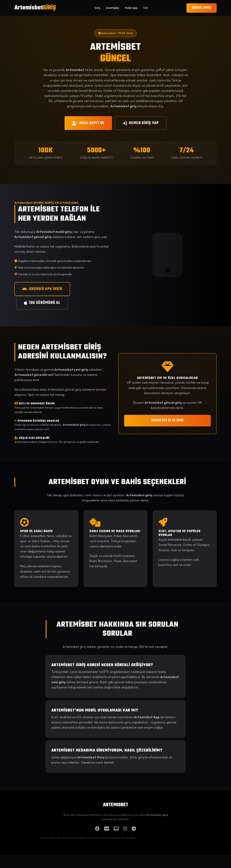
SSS (146, 8)
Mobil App (131, 8)
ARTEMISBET (116, 805)
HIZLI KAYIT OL (88, 123)
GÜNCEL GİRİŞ (202, 8)
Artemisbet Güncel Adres (122, 838)
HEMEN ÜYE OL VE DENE (168, 420)
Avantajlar (112, 8)
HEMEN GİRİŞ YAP (141, 123)
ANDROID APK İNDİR (42, 289)
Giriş (97, 8)
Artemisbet (35, 8)
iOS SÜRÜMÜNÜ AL (42, 303)
